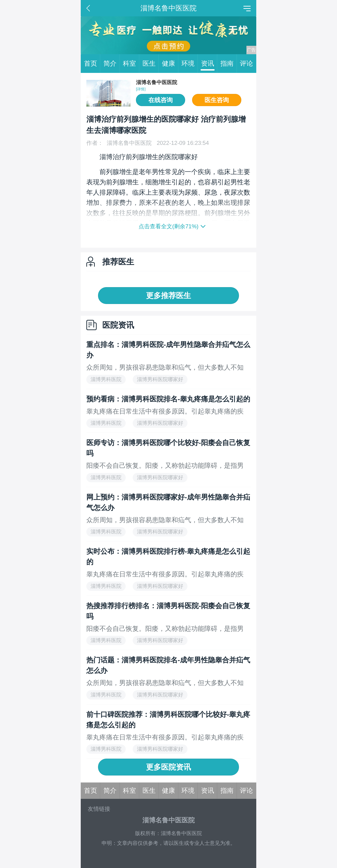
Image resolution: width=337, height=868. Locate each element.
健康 (170, 64)
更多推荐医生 (168, 296)
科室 (131, 64)
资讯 (209, 64)
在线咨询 (161, 100)
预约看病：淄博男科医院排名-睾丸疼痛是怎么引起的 (168, 399)
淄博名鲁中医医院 (157, 82)
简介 (112, 64)
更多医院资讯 (168, 767)
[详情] (141, 89)
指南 (229, 64)
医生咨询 (217, 100)
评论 (246, 63)
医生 (151, 64)
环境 (190, 64)
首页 (92, 64)
